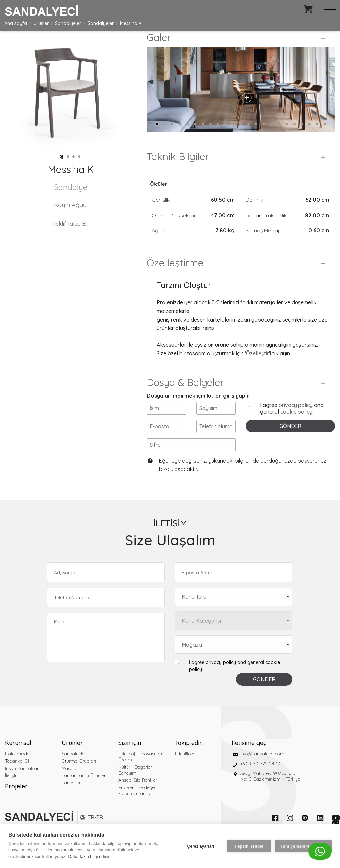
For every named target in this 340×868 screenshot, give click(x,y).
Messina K (131, 23)
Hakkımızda (17, 765)
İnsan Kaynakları (22, 779)
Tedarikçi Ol (17, 772)
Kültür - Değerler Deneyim (135, 781)
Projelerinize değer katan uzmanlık (137, 802)
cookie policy (296, 423)
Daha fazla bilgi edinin (89, 857)
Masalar (70, 779)
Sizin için (130, 754)
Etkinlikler (185, 765)
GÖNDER (290, 437)
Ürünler (41, 23)
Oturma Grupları (79, 772)
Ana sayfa (16, 23)
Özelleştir (257, 365)
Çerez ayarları (200, 846)
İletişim (12, 787)
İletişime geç (249, 754)
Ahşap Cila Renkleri (138, 791)
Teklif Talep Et (70, 224)
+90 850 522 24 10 (260, 775)
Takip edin (189, 754)
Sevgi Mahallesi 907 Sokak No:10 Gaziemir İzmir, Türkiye (270, 787)
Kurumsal (18, 754)
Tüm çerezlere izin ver (303, 846)
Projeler (16, 798)
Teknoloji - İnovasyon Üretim (140, 768)
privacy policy (296, 416)
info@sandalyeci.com (262, 765)
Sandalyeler (68, 23)
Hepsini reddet (248, 846)
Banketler (71, 794)
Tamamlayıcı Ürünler (84, 787)
